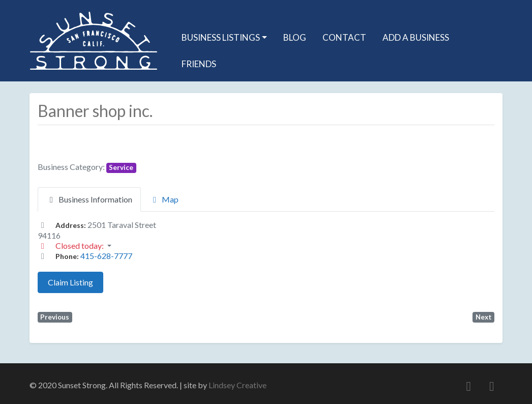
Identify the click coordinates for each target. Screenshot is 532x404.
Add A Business (416, 37)
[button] (266, 246)
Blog (295, 37)
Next (484, 317)
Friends (199, 64)
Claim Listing (70, 282)
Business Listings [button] (221, 37)
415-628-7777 (106, 256)
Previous (55, 317)
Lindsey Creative (238, 385)
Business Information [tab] (89, 199)
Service (121, 167)
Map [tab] (164, 199)
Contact (344, 37)
